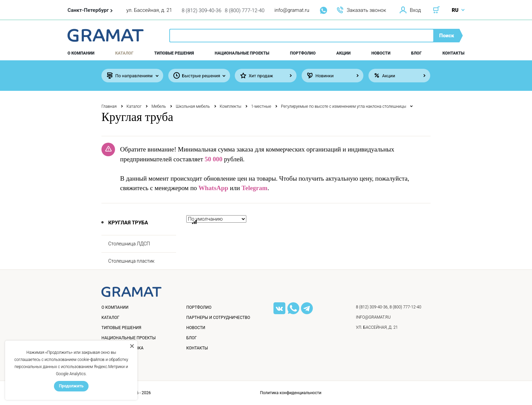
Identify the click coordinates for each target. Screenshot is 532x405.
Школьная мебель (193, 106)
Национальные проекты (242, 53)
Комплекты (231, 106)
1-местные (261, 106)
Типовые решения (174, 53)
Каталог (125, 53)
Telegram (254, 188)
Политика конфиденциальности (291, 393)
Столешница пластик (131, 261)
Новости (381, 53)
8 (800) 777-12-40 (245, 11)
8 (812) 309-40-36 (201, 11)
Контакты (453, 53)
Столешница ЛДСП (129, 244)
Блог (416, 53)
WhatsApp (213, 188)
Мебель (159, 106)
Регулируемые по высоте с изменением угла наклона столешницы (344, 106)
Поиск (447, 36)
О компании (81, 53)
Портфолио (303, 53)
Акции (343, 53)
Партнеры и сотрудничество (218, 318)
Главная (109, 106)
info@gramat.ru (292, 10)
